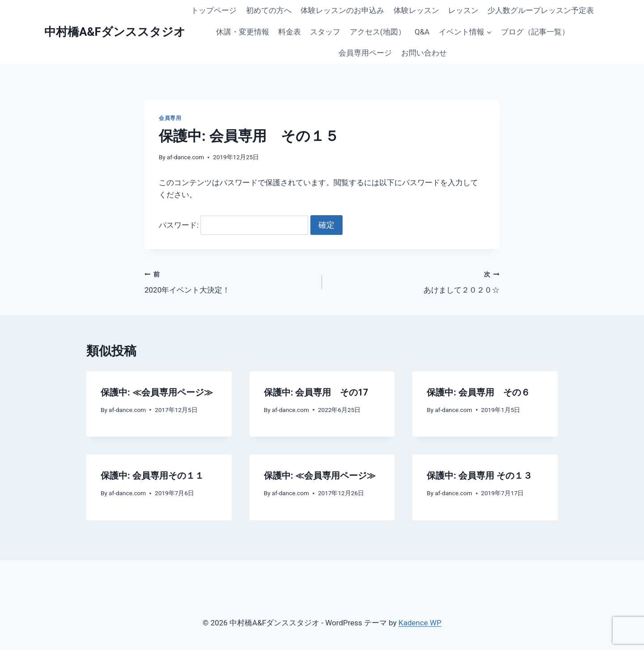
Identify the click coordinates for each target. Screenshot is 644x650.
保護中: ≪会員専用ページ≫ (157, 392)
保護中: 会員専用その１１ (152, 476)
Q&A (422, 32)
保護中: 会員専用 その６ (478, 392)
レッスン (463, 10)
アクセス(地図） (378, 32)
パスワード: (233, 225)
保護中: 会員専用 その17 (316, 392)
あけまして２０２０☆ (415, 281)
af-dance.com (185, 157)
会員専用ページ (365, 53)
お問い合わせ (424, 53)
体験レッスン (416, 10)
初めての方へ (269, 10)
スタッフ (325, 32)
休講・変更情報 (243, 32)
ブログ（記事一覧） (535, 32)
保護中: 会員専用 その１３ (479, 476)
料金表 (290, 32)
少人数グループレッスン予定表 (541, 10)
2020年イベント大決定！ (229, 281)
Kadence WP (420, 623)
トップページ (214, 10)
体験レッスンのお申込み (342, 10)
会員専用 (170, 118)
